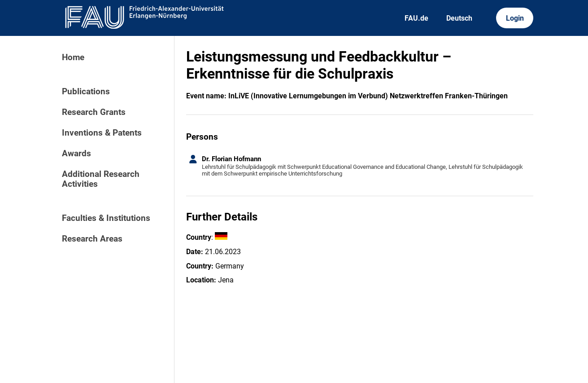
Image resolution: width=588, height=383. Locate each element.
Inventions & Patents (102, 133)
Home (73, 57)
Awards (76, 154)
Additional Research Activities (101, 179)
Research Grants (94, 112)
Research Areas (92, 239)
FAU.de (416, 18)
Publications (86, 92)
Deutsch (459, 18)
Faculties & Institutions (106, 218)
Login (515, 18)
